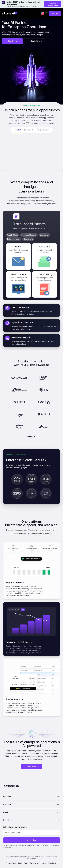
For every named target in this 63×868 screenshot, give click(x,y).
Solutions (32, 797)
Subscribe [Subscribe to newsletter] (32, 840)
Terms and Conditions (38, 863)
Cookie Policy (23, 863)
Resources (32, 820)
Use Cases (32, 804)
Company (32, 812)
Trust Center (52, 863)
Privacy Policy (11, 863)
